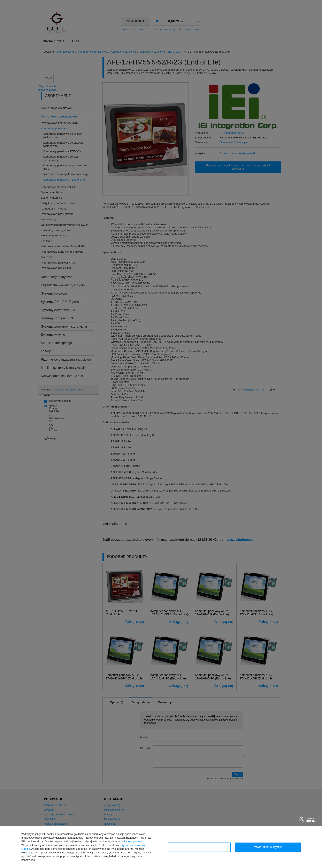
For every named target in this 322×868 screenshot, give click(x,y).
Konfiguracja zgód (199, 847)
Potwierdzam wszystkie (268, 847)
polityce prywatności (132, 841)
